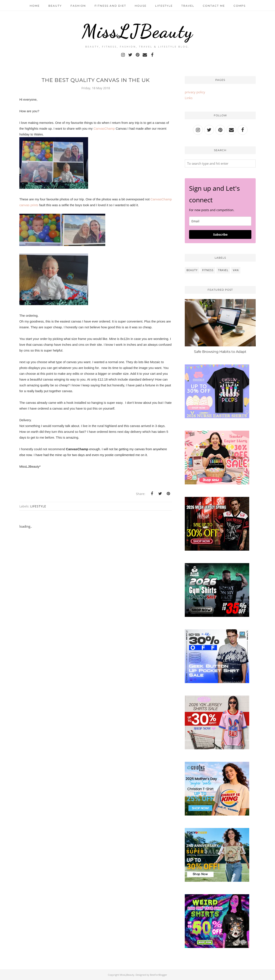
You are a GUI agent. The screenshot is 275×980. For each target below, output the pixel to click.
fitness (208, 270)
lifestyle (38, 506)
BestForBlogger (159, 975)
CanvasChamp (104, 128)
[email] (220, 221)
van (236, 270)
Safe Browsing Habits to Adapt (220, 352)
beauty (192, 270)
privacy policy (195, 92)
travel (223, 270)
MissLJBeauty (137, 31)
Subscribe (220, 234)
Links (189, 98)
